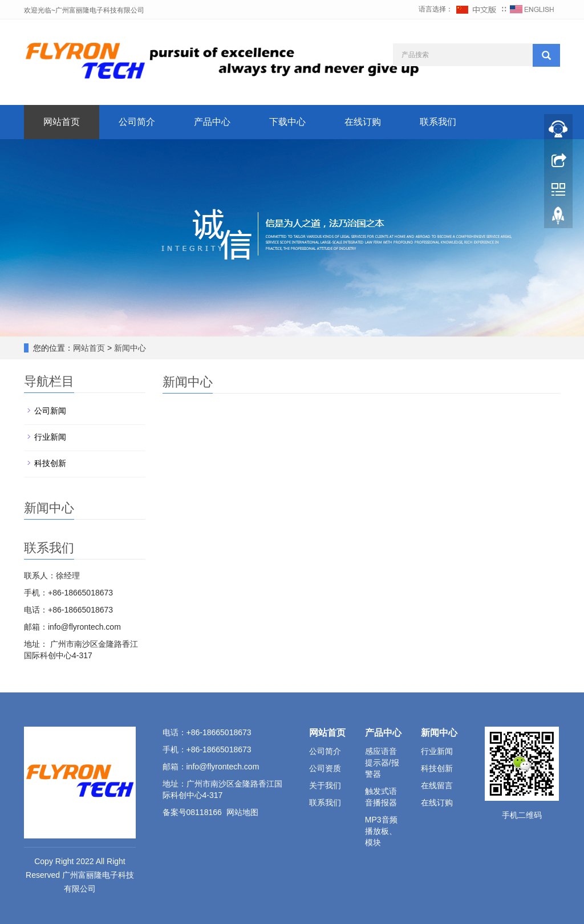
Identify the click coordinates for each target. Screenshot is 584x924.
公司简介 (137, 122)
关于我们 (325, 785)
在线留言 (437, 785)
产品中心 (212, 122)
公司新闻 (50, 411)
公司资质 (325, 768)
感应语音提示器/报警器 (382, 763)
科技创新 (50, 463)
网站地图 (242, 812)
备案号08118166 (192, 812)
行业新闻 (50, 437)
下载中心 (287, 122)
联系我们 (438, 122)
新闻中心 (130, 348)
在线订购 (363, 122)
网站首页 (62, 122)
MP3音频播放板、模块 (381, 831)
